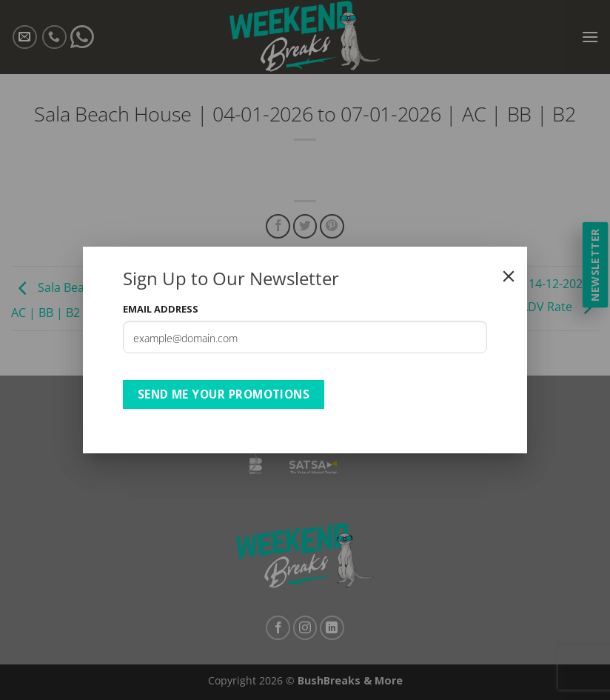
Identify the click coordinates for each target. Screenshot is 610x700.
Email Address (161, 309)
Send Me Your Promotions (224, 394)
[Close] (509, 276)
